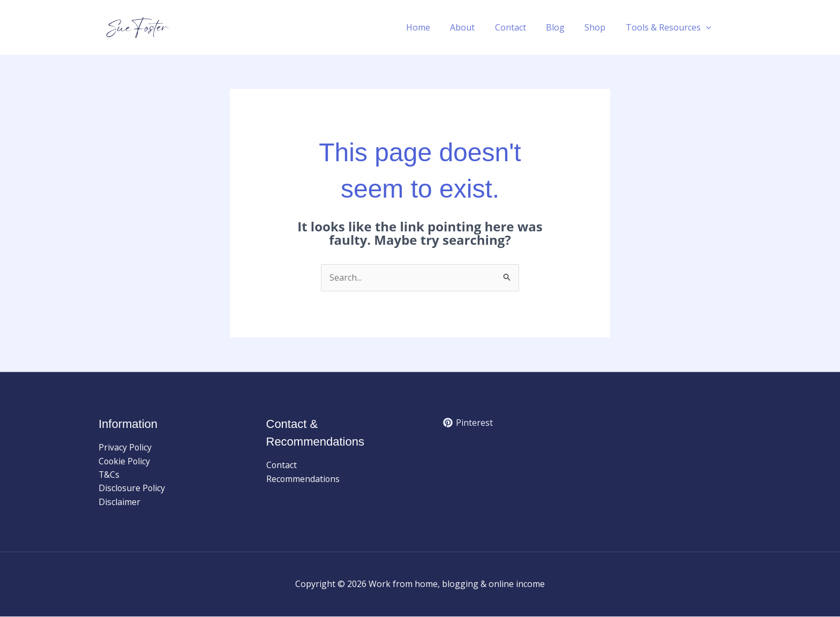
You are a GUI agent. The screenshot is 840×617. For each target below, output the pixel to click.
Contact (520, 27)
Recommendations (303, 479)
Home (434, 27)
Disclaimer (119, 502)
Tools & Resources (670, 27)
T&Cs (109, 475)
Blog (562, 27)
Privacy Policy (125, 447)
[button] (707, 27)
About (475, 27)
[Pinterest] (468, 423)
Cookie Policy (125, 461)
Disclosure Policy (132, 488)
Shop (599, 27)
